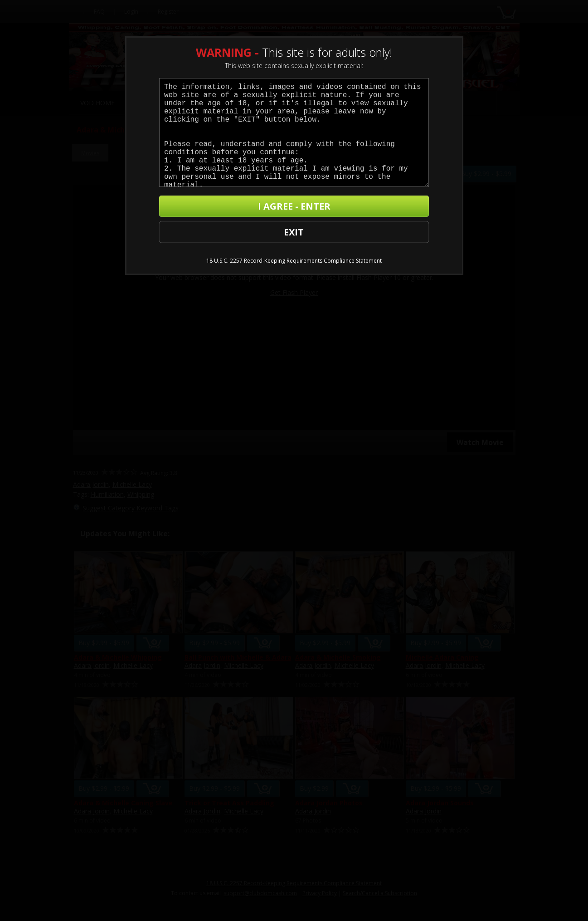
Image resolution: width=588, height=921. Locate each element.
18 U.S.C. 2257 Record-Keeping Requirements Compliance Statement (294, 241)
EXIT (193, 209)
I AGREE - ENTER (335, 209)
